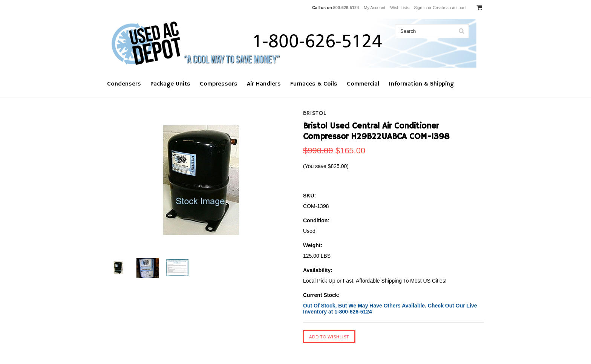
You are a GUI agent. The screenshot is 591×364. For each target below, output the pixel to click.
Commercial (363, 84)
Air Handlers (264, 84)
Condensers (124, 84)
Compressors (219, 84)
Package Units (170, 84)
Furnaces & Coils (314, 84)
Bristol (315, 113)
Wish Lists (400, 8)
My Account (374, 8)
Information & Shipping (421, 84)
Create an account (450, 8)
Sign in (420, 8)
